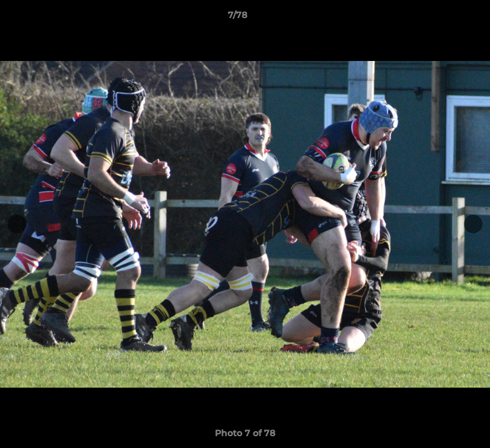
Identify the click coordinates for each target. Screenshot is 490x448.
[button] (438, 18)
